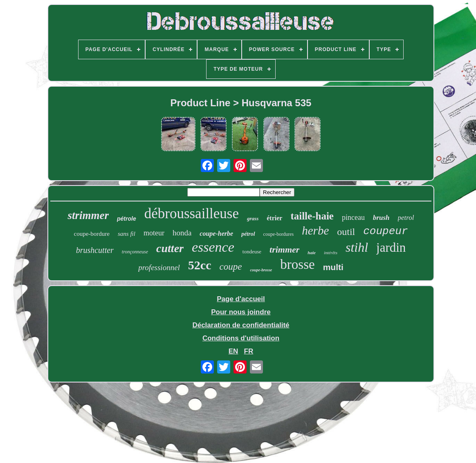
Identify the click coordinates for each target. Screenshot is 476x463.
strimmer (88, 215)
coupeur (385, 231)
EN (234, 351)
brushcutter (95, 250)
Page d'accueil (241, 299)
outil (346, 232)
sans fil (127, 234)
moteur (154, 233)
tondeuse (252, 252)
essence (213, 247)
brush (381, 218)
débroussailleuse (192, 214)
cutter (170, 248)
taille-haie (312, 216)
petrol (406, 218)
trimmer (284, 249)
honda (182, 233)
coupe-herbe (216, 234)
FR (249, 351)
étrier (274, 218)
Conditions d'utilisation (241, 338)
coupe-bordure (92, 234)
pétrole (127, 219)
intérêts (331, 253)
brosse (297, 264)
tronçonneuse (135, 252)
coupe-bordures (279, 234)
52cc (200, 265)
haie (312, 253)
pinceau (353, 217)
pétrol (248, 234)
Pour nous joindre (241, 312)
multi (333, 267)
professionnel (159, 267)
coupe (231, 267)
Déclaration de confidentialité (241, 325)
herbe (315, 230)
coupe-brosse (261, 270)
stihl (357, 247)
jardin (391, 247)
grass (253, 218)
